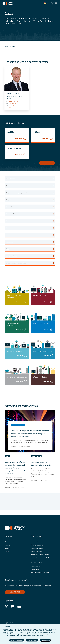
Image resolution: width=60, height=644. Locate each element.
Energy (8, 456)
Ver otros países (47, 163)
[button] (47, 3)
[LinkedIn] (13, 607)
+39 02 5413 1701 (14, 101)
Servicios (7, 548)
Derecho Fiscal (36, 456)
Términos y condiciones (37, 545)
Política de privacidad (37, 551)
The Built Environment (18, 425)
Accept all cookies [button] (32, 640)
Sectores (7, 545)
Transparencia (35, 569)
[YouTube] (19, 607)
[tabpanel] (17, 88)
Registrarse (15, 592)
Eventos (7, 551)
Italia (10, 107)
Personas (7, 542)
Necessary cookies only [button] (17, 640)
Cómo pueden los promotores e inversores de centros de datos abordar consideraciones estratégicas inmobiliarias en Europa (30, 434)
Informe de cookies (36, 566)
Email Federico (12, 103)
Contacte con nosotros (37, 548)
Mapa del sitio (35, 542)
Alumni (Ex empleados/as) (38, 563)
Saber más (19, 138)
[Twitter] (6, 607)
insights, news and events (32, 586)
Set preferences (45, 640)
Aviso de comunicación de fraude (40, 572)
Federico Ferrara (14, 94)
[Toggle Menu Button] (56, 3)
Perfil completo (12, 105)
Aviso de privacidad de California (40, 555)
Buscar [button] (52, 3)
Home (7, 46)
